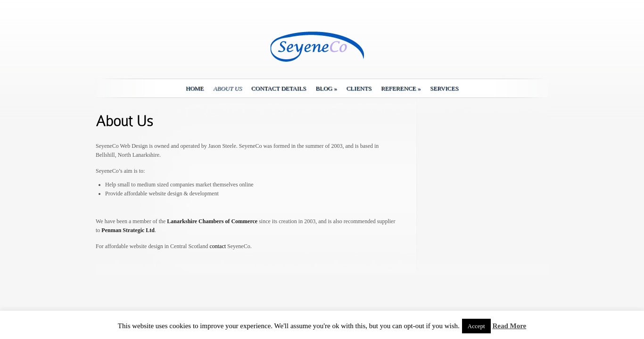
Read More (509, 326)
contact (218, 246)
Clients (359, 88)
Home (195, 88)
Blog (326, 88)
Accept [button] (476, 326)
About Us (227, 88)
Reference (401, 88)
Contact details (279, 88)
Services (444, 88)
